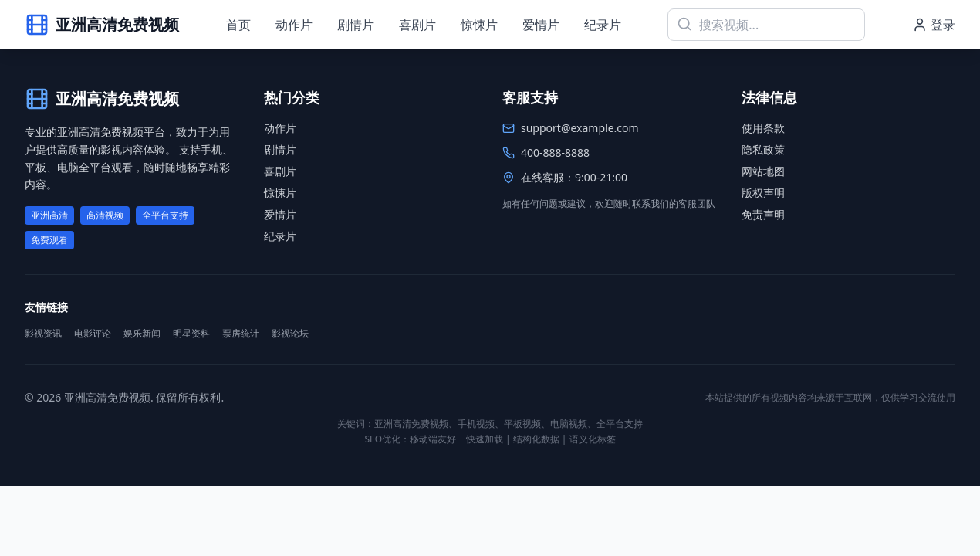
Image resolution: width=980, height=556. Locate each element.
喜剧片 (417, 25)
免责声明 (763, 214)
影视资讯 (43, 334)
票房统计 (241, 334)
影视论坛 (290, 334)
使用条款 (763, 128)
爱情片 (541, 25)
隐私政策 (763, 149)
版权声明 (763, 193)
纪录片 (603, 25)
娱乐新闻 (142, 334)
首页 (238, 25)
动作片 (294, 25)
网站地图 (763, 171)
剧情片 (356, 25)
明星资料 (191, 334)
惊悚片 (479, 25)
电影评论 (93, 334)
